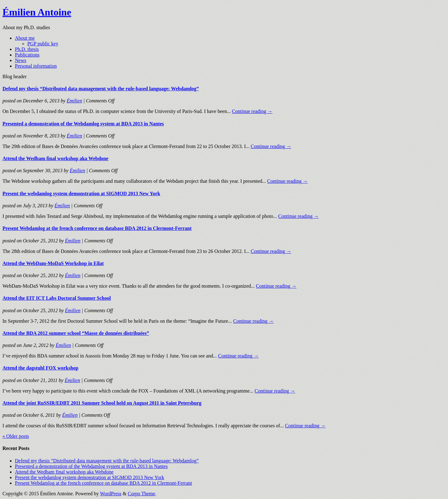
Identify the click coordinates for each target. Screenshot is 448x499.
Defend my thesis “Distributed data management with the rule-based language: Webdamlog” (101, 89)
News (20, 60)
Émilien (75, 101)
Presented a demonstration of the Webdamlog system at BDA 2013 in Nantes (83, 124)
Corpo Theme (141, 494)
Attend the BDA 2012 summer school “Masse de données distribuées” (76, 333)
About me (25, 38)
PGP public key (43, 44)
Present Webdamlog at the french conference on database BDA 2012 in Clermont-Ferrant (97, 228)
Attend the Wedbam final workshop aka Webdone (55, 158)
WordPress (111, 494)
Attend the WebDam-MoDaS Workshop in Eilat (53, 263)
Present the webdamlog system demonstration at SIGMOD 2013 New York (81, 193)
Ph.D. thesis (27, 49)
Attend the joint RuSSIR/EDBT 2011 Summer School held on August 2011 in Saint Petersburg (102, 403)
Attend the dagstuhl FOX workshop (40, 368)
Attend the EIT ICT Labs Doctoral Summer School (57, 298)
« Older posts (16, 436)
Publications (27, 55)
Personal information (36, 66)
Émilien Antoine (37, 12)
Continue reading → (252, 111)
